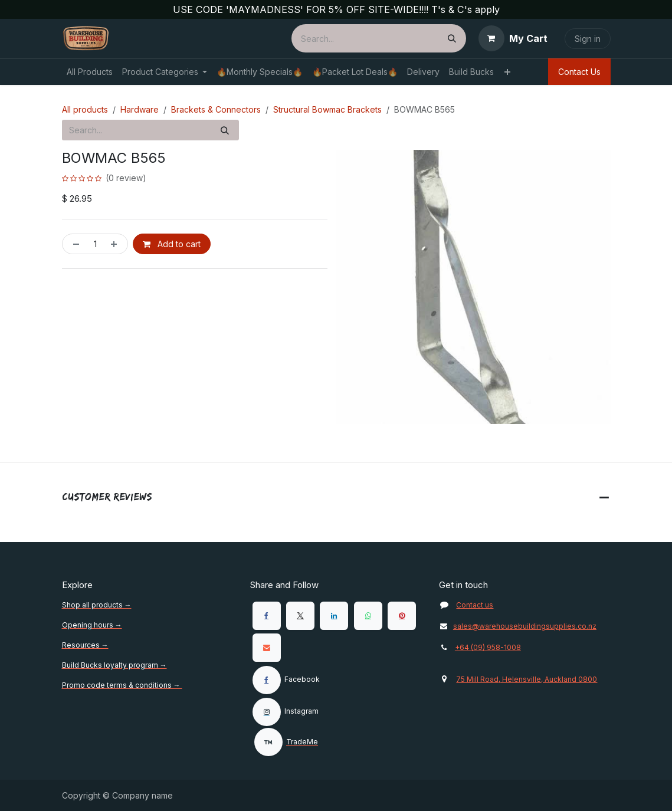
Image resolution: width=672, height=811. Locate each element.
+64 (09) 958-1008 (488, 647)
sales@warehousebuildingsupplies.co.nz (517, 626)
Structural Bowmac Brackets (327, 109)
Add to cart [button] (172, 244)
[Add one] (116, 244)
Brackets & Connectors (216, 109)
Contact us (475, 605)
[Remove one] (74, 244)
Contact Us (579, 72)
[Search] (452, 38)
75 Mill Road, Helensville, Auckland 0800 (527, 679)
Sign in (588, 39)
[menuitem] (90, 72)
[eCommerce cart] (513, 38)
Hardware (140, 109)
